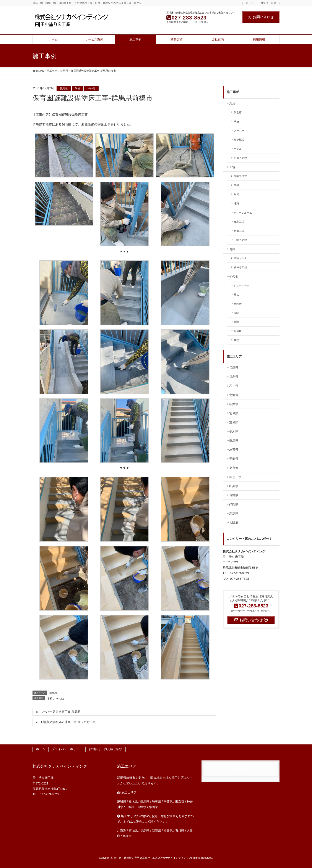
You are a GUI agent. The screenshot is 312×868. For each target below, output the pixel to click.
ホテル (238, 149)
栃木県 (234, 432)
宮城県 (234, 413)
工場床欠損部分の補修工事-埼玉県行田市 (68, 722)
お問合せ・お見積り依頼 (106, 749)
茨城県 (234, 422)
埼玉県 (234, 450)
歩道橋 (238, 331)
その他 (91, 89)
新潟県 (234, 514)
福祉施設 (239, 140)
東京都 (234, 468)
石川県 (234, 386)
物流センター (242, 258)
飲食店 (238, 113)
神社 (236, 295)
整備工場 (239, 231)
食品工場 (239, 222)
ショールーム (242, 285)
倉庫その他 (240, 267)
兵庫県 (234, 368)
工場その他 (240, 240)
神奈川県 (235, 477)
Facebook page (240, 769)
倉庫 (232, 249)
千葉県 (234, 459)
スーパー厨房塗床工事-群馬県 (60, 712)
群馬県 (64, 89)
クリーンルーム (243, 213)
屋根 (236, 185)
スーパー (239, 131)
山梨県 (234, 486)
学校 (78, 89)
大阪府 (234, 523)
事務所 (238, 304)
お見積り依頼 (268, 3)
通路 (236, 203)
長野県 (234, 495)
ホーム (250, 3)
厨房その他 (240, 158)
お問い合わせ (261, 17)
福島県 (234, 377)
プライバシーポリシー (67, 749)
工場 (232, 167)
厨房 (232, 103)
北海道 (234, 395)
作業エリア (240, 176)
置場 (236, 322)
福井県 (234, 404)
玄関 (236, 313)
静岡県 (234, 504)
